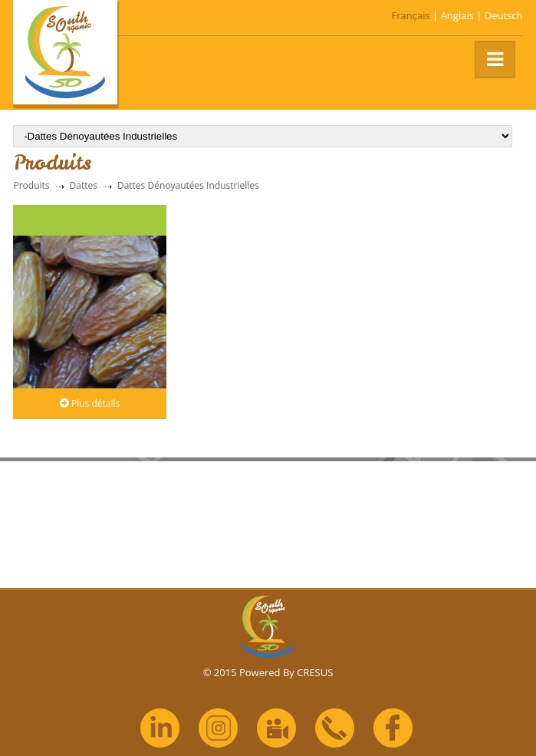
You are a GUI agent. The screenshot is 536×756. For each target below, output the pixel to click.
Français (411, 15)
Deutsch (504, 15)
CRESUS (315, 672)
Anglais (457, 15)
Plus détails (90, 403)
